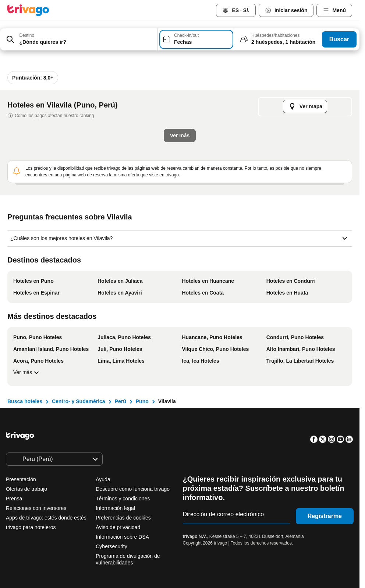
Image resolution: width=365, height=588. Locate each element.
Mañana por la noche (153, 200)
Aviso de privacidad (118, 527)
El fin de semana (218, 200)
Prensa (14, 499)
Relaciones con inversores (36, 508)
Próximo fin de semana (286, 200)
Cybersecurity (111, 546)
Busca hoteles (25, 401)
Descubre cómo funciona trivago (133, 489)
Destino (27, 35)
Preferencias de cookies (124, 518)
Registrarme (325, 516)
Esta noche (92, 200)
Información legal (115, 508)
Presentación (21, 479)
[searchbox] (86, 42)
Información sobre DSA (122, 537)
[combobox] (79, 39)
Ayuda (103, 479)
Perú (121, 401)
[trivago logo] (28, 10)
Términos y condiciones (123, 499)
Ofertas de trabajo (26, 489)
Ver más (27, 373)
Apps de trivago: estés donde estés (46, 518)
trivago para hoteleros (31, 527)
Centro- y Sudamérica (79, 401)
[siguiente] (319, 68)
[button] (79, 39)
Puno (142, 401)
